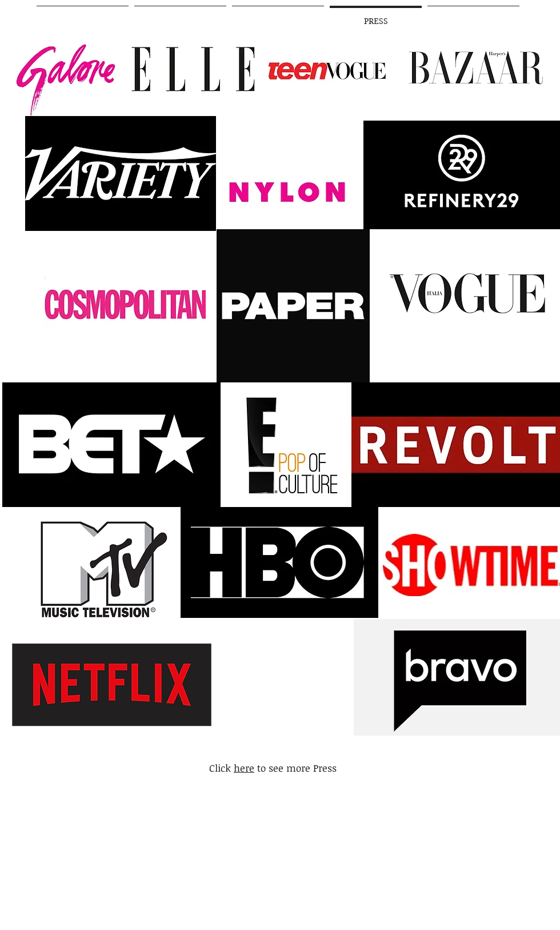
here (244, 768)
